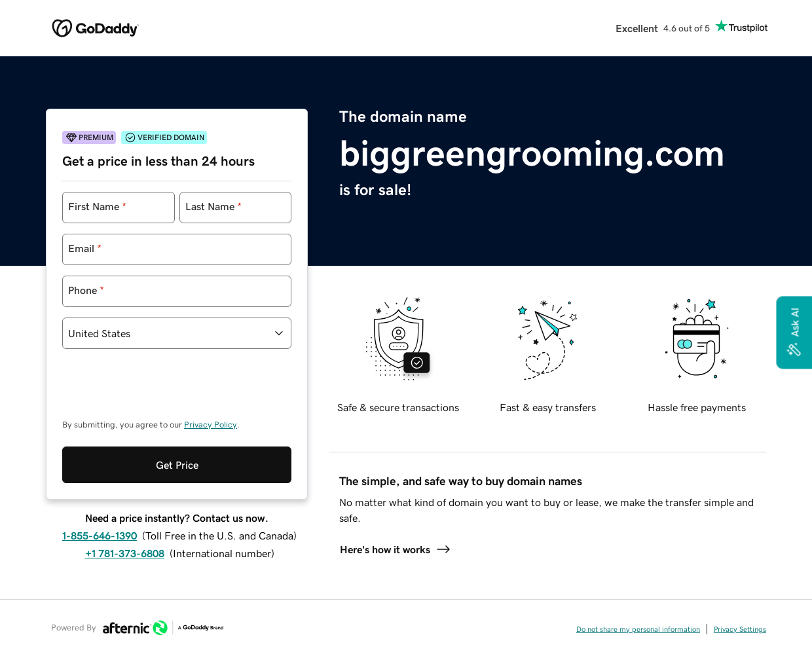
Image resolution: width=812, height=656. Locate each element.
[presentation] (162, 390)
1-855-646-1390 (100, 536)
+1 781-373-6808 (125, 553)
